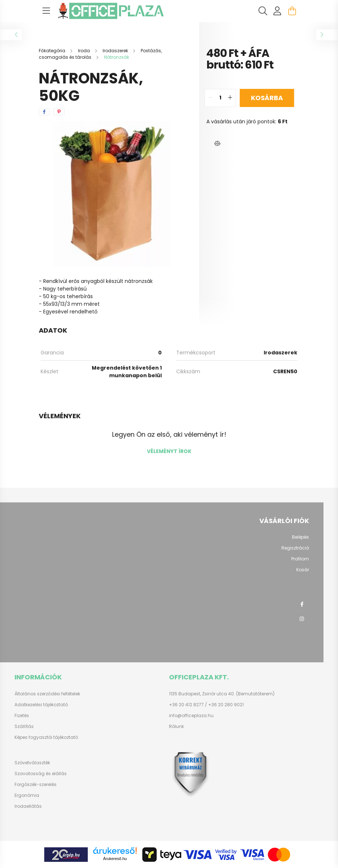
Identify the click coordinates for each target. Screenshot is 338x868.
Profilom (300, 559)
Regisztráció (295, 548)
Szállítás (24, 727)
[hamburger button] (46, 11)
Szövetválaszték (32, 763)
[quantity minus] (210, 98)
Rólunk (176, 727)
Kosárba (267, 98)
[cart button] (292, 11)
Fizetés (22, 716)
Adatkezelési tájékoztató (41, 705)
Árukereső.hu (115, 859)
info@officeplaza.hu (191, 716)
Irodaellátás (28, 806)
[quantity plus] (230, 98)
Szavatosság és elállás (41, 774)
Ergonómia (27, 795)
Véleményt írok (169, 451)
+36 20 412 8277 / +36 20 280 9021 (206, 705)
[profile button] (277, 11)
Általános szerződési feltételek (47, 694)
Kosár (303, 570)
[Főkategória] (53, 51)
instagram (302, 619)
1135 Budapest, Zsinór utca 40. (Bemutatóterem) (222, 694)
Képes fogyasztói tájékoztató (46, 737)
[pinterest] (59, 112)
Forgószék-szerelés (36, 785)
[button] (217, 144)
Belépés (300, 537)
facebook (302, 604)
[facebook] (44, 112)
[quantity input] (220, 98)
